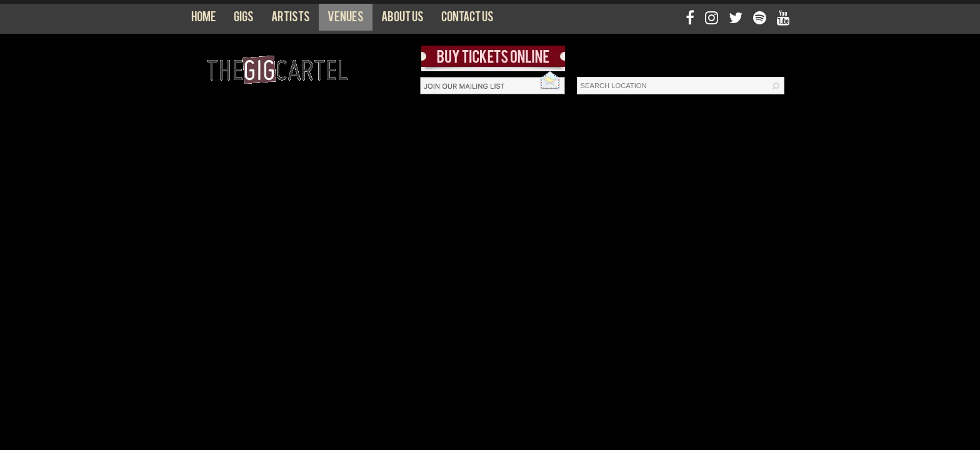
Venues (346, 19)
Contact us (467, 19)
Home (204, 19)
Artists (291, 19)
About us (402, 19)
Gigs (244, 19)
